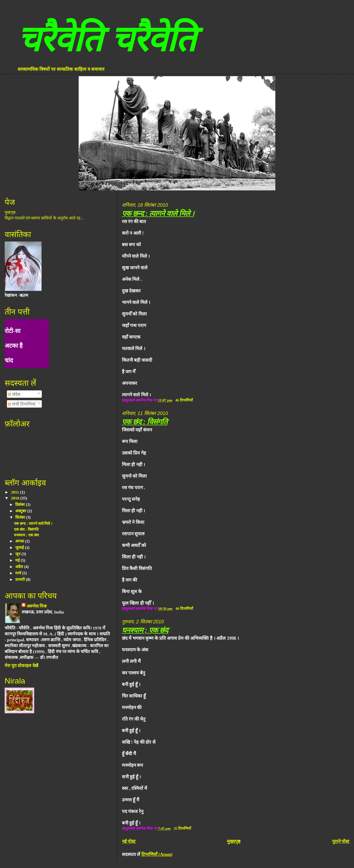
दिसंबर (21, 505)
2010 (16, 498)
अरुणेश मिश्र (37, 606)
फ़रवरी (21, 579)
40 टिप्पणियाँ (184, 609)
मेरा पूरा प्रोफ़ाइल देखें (21, 666)
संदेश (14, 394)
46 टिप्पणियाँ (184, 400)
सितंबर (21, 517)
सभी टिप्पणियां (22, 404)
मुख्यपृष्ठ (234, 841)
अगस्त (20, 541)
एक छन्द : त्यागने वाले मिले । (158, 213)
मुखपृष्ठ (10, 212)
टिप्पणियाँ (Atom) (157, 854)
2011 (16, 492)
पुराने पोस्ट (341, 841)
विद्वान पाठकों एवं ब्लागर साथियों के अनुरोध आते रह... (44, 218)
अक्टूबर (21, 511)
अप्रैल (20, 567)
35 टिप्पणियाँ (183, 828)
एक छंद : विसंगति (145, 422)
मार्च (19, 573)
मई (18, 560)
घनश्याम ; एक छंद (145, 630)
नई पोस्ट (129, 841)
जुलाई (20, 548)
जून (18, 554)
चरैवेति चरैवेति (106, 39)
